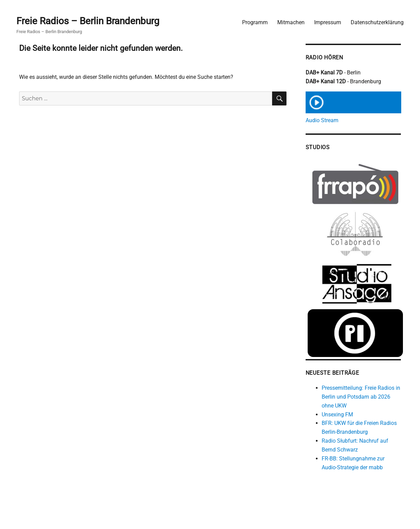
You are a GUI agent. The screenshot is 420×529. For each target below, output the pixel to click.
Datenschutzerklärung (377, 22)
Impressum (328, 22)
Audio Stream (322, 120)
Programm (255, 22)
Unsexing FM (337, 414)
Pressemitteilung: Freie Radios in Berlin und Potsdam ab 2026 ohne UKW (361, 397)
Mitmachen (291, 22)
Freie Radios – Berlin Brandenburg (88, 21)
